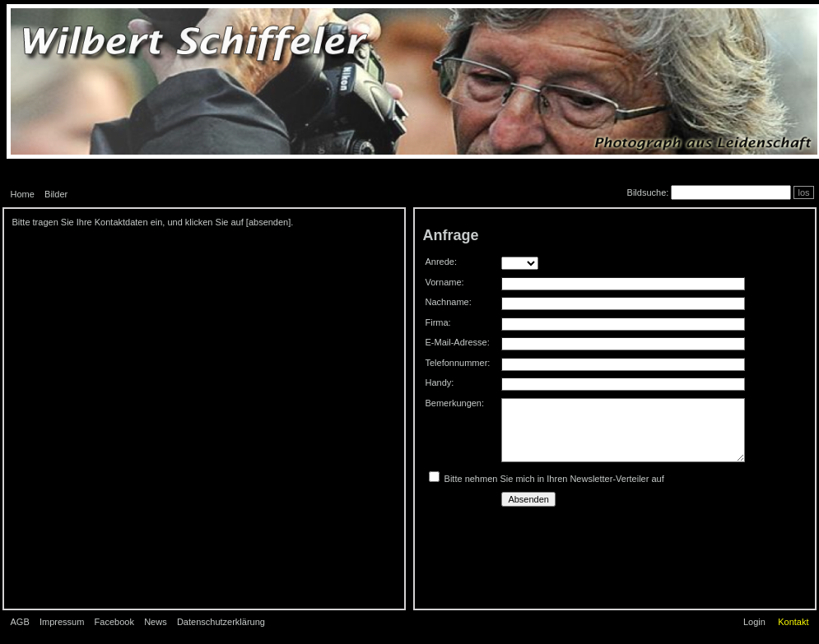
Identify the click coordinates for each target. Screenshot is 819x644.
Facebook (114, 622)
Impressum (62, 622)
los (803, 192)
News (156, 622)
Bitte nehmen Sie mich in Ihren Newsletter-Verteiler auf (554, 479)
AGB (20, 622)
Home (23, 194)
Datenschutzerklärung (221, 622)
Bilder (56, 194)
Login (754, 622)
